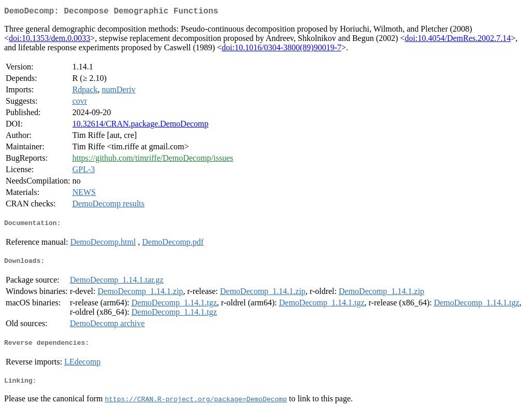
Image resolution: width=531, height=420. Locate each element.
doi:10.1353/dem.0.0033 (50, 40)
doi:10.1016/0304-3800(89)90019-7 (282, 50)
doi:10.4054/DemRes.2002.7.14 (458, 40)
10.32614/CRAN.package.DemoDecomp (140, 126)
